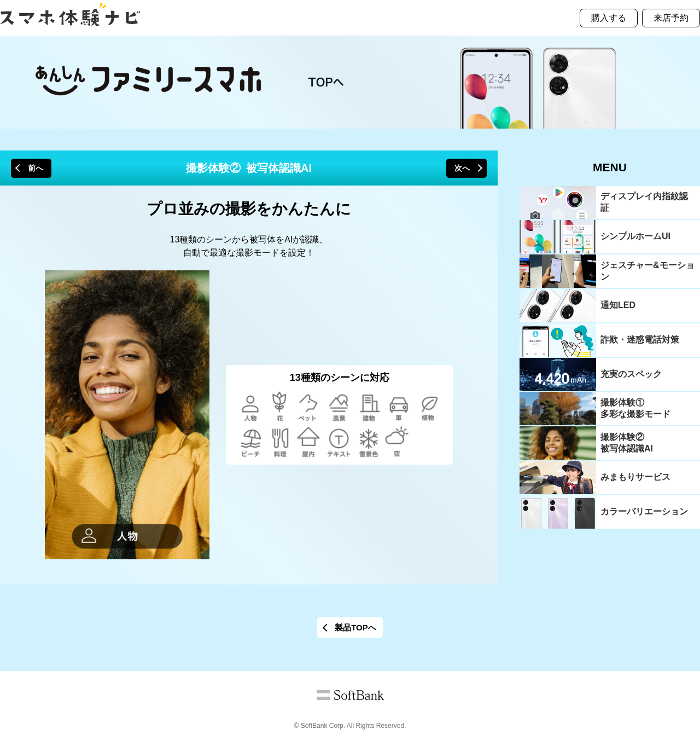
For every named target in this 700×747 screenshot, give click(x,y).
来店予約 (671, 18)
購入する (609, 18)
